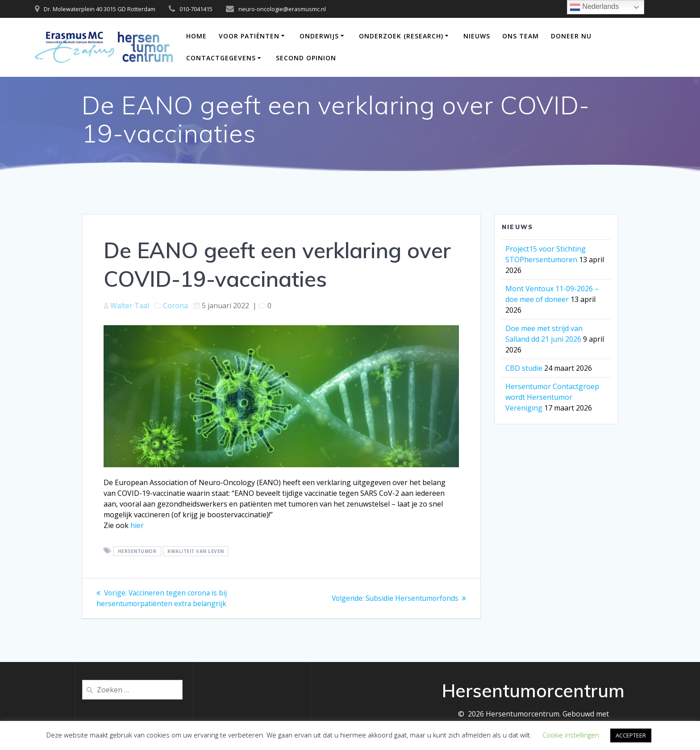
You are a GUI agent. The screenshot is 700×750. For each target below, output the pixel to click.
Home (196, 36)
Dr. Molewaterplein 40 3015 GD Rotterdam (100, 9)
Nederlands (594, 7)
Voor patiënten (249, 36)
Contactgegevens (221, 58)
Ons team (521, 36)
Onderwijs (319, 36)
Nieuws (477, 36)
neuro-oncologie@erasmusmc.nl (282, 9)
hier (137, 525)
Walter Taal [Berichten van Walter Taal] (130, 306)
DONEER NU (571, 36)
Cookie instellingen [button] (571, 735)
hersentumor (137, 551)
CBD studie (524, 368)
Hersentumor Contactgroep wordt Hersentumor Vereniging (552, 397)
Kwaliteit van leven (196, 551)
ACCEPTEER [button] (631, 735)
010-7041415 (196, 9)
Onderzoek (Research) (401, 36)
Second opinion (306, 58)
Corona (175, 306)
